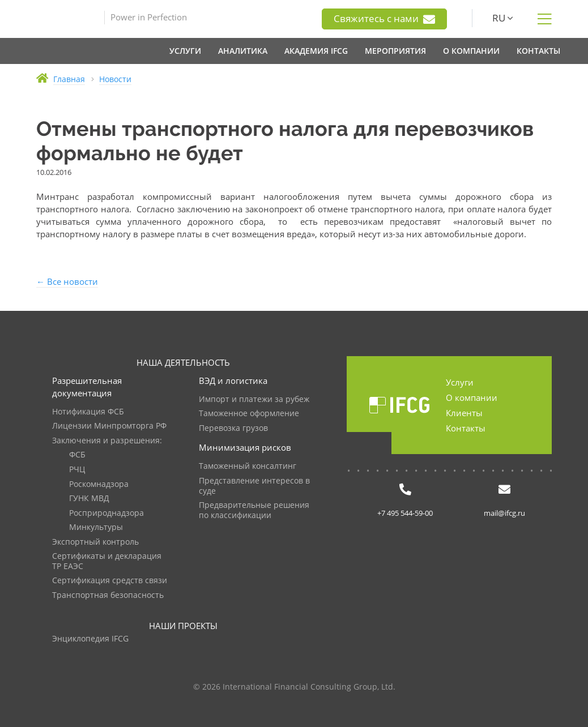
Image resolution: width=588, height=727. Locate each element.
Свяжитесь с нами (384, 19)
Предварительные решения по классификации (254, 510)
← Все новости (67, 281)
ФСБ (77, 455)
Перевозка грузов (233, 428)
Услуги (460, 382)
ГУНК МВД (89, 499)
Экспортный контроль (95, 542)
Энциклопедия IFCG (90, 639)
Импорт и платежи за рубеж (254, 399)
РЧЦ (77, 470)
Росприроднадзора (106, 513)
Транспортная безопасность (108, 595)
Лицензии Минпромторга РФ (109, 426)
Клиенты (464, 413)
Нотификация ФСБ (88, 412)
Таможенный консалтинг (248, 466)
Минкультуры (96, 527)
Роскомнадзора (99, 484)
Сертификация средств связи (110, 581)
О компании (472, 397)
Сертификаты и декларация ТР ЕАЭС (107, 561)
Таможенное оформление (249, 414)
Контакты (466, 428)
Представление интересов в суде (254, 486)
